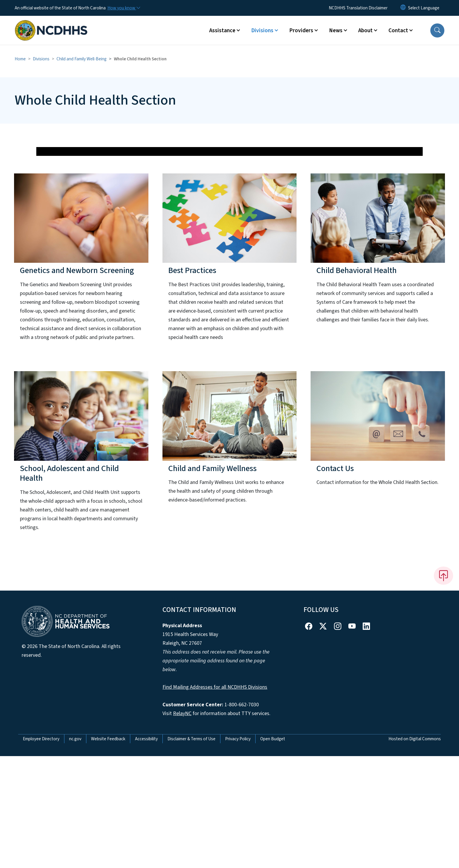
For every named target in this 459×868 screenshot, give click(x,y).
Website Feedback (108, 851)
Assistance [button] (222, 30)
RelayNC (182, 825)
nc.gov (75, 851)
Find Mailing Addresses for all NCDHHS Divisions (215, 799)
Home (20, 59)
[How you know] (124, 8)
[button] (437, 30)
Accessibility (146, 851)
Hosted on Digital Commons (415, 851)
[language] (424, 8)
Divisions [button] (262, 30)
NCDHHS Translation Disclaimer (358, 8)
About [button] (365, 30)
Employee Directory (41, 851)
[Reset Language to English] (403, 8)
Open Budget (273, 851)
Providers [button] (301, 30)
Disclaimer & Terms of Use (191, 851)
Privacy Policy (238, 851)
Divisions (41, 59)
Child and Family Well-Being (82, 59)
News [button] (336, 30)
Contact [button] (398, 30)
